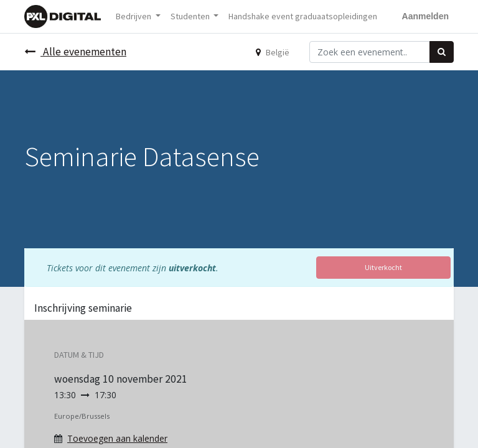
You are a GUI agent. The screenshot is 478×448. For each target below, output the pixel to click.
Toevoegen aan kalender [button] (117, 438)
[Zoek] (442, 52)
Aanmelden (425, 16)
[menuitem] (303, 16)
